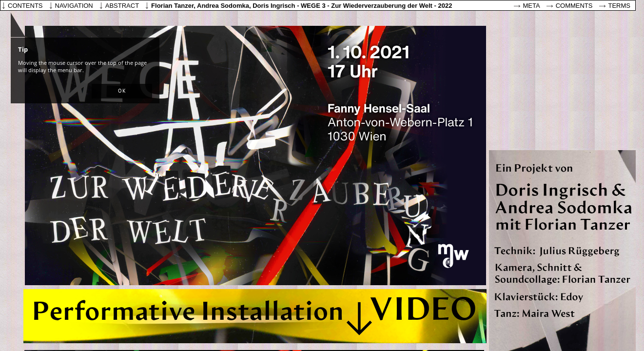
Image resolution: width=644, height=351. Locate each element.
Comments (574, 6)
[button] (122, 91)
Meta (532, 6)
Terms (620, 6)
